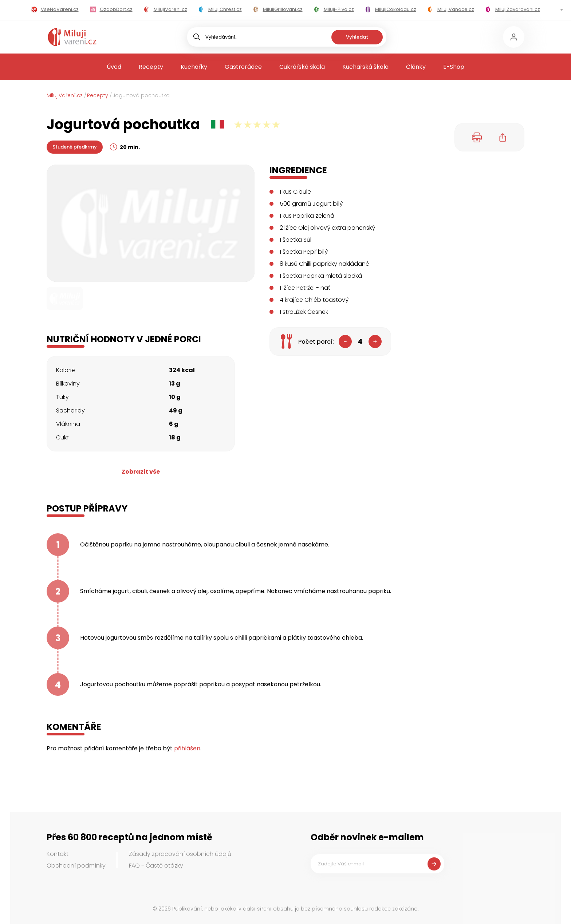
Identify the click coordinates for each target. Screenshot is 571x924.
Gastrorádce (243, 67)
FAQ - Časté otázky (156, 866)
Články (416, 67)
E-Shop (454, 67)
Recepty (151, 67)
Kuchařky (194, 67)
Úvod (114, 67)
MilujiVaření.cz (65, 95)
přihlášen (187, 748)
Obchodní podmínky (76, 866)
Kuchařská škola (365, 67)
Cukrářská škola (302, 67)
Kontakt (58, 854)
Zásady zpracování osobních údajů (180, 854)
